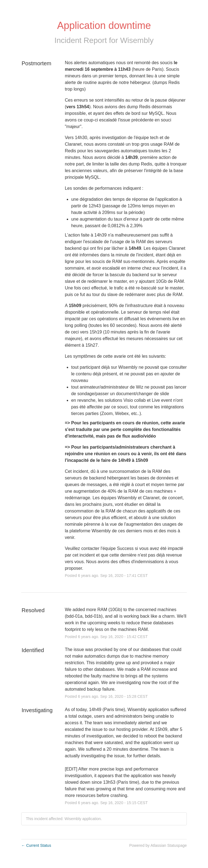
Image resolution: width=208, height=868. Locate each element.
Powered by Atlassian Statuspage (158, 845)
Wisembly (137, 40)
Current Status (36, 845)
